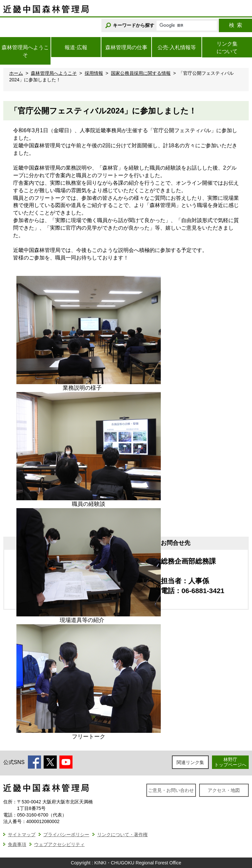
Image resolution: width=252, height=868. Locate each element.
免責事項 (17, 844)
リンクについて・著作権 (122, 835)
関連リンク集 (190, 762)
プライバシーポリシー (66, 835)
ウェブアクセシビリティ (59, 844)
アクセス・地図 (224, 790)
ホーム (16, 73)
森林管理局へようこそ (54, 73)
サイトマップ (22, 835)
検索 (236, 25)
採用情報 (94, 73)
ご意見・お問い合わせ (171, 790)
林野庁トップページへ (230, 762)
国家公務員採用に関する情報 (141, 73)
